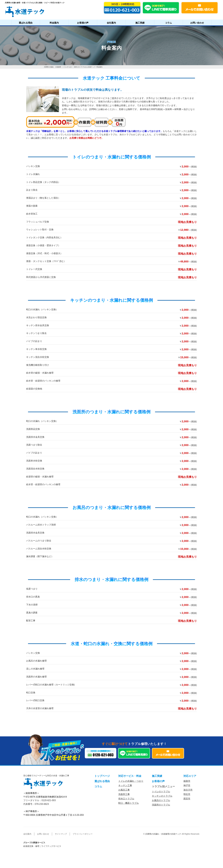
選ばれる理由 (26, 23)
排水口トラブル (126, 799)
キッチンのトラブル (162, 796)
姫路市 (187, 781)
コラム (169, 23)
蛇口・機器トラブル (129, 803)
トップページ (102, 776)
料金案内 (54, 23)
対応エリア (190, 776)
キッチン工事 (125, 785)
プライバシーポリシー (83, 834)
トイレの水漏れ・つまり (131, 781)
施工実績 (140, 23)
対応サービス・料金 (130, 776)
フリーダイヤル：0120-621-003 (40, 800)
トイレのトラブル (161, 792)
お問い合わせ (197, 23)
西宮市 (187, 799)
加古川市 (188, 790)
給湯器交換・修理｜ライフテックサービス (42, 846)
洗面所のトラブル (161, 805)
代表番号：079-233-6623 (36, 804)
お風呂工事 (124, 790)
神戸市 (187, 785)
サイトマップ (61, 834)
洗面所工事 (124, 794)
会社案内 (111, 23)
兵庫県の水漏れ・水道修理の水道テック (163, 834)
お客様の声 (83, 23)
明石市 (187, 794)
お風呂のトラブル (161, 800)
